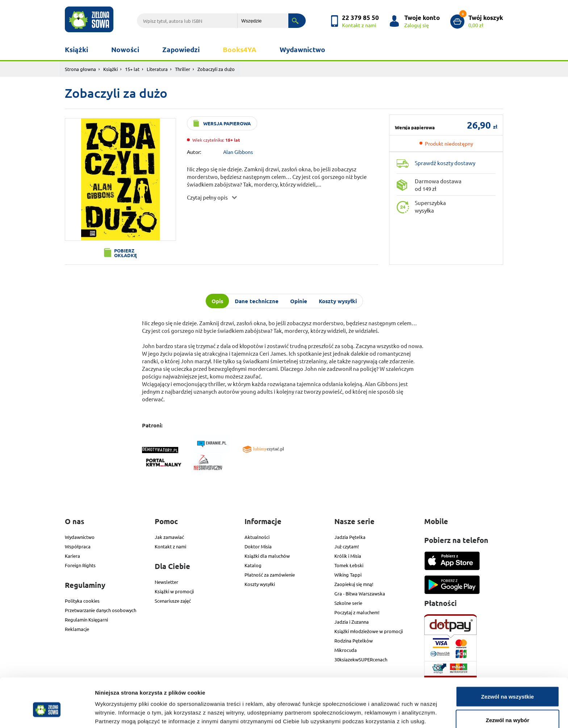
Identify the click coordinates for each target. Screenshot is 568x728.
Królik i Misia (348, 556)
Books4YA (240, 49)
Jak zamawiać (169, 537)
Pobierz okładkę (126, 253)
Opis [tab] (217, 301)
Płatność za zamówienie (270, 575)
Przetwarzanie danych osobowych (101, 610)
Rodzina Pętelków (354, 641)
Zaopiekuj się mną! (354, 584)
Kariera (72, 556)
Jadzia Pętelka (350, 537)
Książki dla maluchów (267, 556)
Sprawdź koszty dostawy (445, 163)
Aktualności (257, 537)
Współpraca (78, 546)
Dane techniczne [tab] (257, 301)
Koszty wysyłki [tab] (338, 301)
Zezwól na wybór (508, 685)
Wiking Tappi (348, 575)
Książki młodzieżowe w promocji (369, 631)
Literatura (157, 69)
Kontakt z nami (170, 546)
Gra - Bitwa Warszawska (360, 593)
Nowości (125, 49)
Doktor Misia (258, 546)
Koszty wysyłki (260, 584)
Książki (76, 49)
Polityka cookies (82, 601)
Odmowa (507, 709)
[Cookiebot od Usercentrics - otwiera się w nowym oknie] (47, 714)
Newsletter (166, 582)
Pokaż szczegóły (387, 709)
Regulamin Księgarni (86, 620)
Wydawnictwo (302, 49)
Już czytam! (347, 546)
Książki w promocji (174, 591)
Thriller (183, 69)
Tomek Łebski (349, 565)
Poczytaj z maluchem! (357, 612)
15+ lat (132, 69)
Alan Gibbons (238, 152)
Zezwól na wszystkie (508, 661)
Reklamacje (77, 629)
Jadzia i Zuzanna (352, 622)
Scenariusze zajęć (173, 601)
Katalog (253, 565)
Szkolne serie (348, 603)
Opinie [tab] (299, 301)
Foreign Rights (80, 565)
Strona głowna (80, 69)
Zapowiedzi (181, 49)
